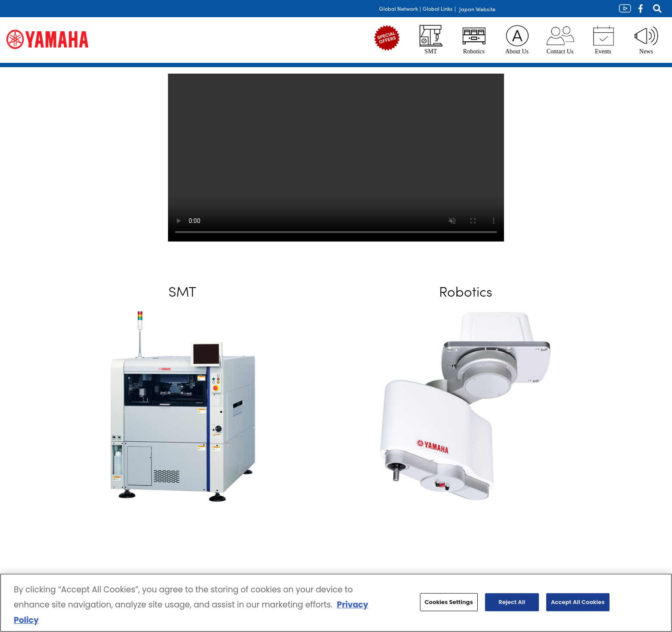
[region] (336, 603)
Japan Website (477, 9)
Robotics (474, 40)
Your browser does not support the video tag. (336, 158)
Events (603, 40)
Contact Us (560, 40)
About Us (517, 40)
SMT (431, 40)
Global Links (438, 8)
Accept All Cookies (578, 602)
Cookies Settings (449, 602)
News (646, 40)
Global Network (398, 8)
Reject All (512, 602)
